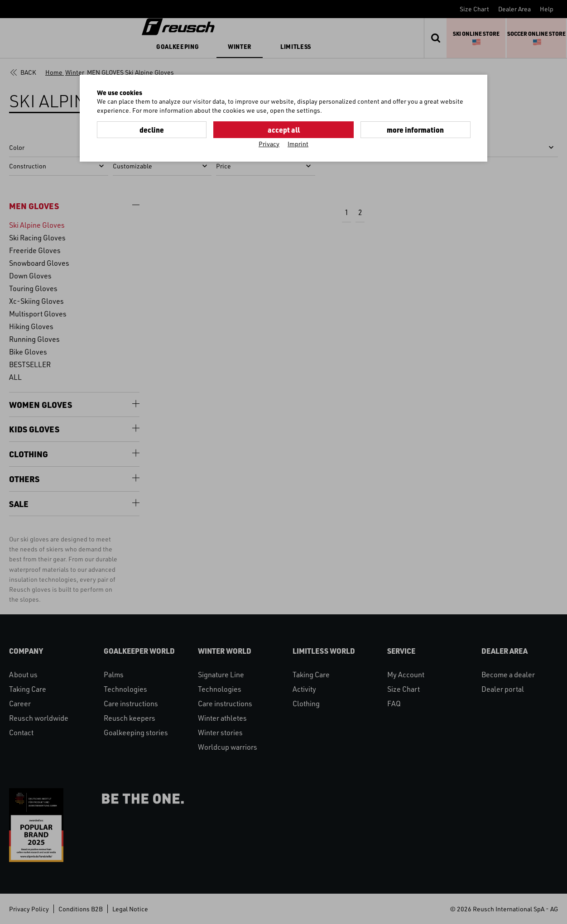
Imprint (298, 143)
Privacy (269, 143)
